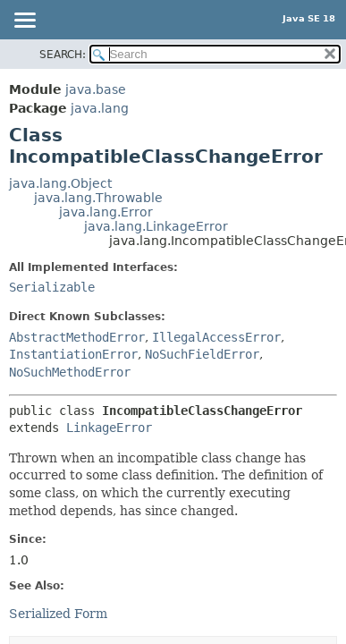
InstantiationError (73, 354)
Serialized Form (58, 614)
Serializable (52, 287)
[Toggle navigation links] (24, 21)
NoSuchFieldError (202, 354)
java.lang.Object (60, 183)
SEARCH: (63, 55)
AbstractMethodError (77, 337)
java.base (96, 89)
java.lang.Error (106, 212)
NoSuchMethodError (70, 372)
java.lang (100, 108)
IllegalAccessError (216, 337)
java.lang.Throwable (98, 198)
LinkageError (109, 428)
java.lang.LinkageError (156, 226)
